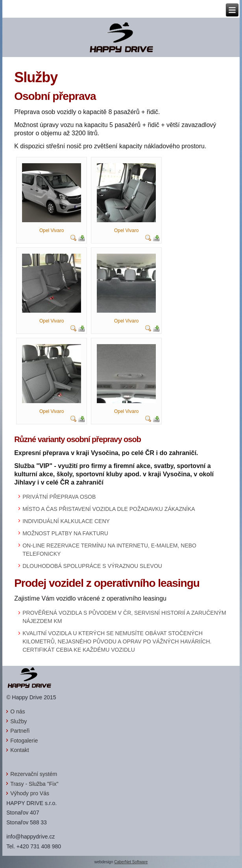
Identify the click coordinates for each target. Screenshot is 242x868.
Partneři (20, 731)
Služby (18, 721)
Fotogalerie (24, 741)
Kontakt (19, 750)
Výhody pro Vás (30, 793)
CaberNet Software (131, 862)
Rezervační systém (34, 774)
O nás (18, 711)
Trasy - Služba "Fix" (34, 784)
